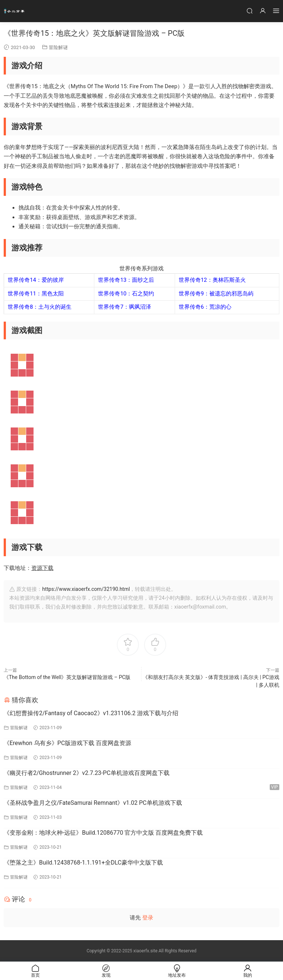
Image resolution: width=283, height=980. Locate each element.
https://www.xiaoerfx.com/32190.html (86, 589)
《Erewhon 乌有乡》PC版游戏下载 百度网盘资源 (67, 743)
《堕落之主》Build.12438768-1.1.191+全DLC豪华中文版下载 (83, 863)
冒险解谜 (58, 47)
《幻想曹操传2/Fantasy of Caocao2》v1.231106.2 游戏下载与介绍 (91, 713)
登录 (148, 918)
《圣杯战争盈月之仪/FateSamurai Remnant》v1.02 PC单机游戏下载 (93, 803)
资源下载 (42, 568)
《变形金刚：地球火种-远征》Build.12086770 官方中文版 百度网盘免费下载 (103, 833)
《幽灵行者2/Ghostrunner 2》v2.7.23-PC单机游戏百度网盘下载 (87, 773)
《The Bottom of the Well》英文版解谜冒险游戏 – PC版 (67, 677)
